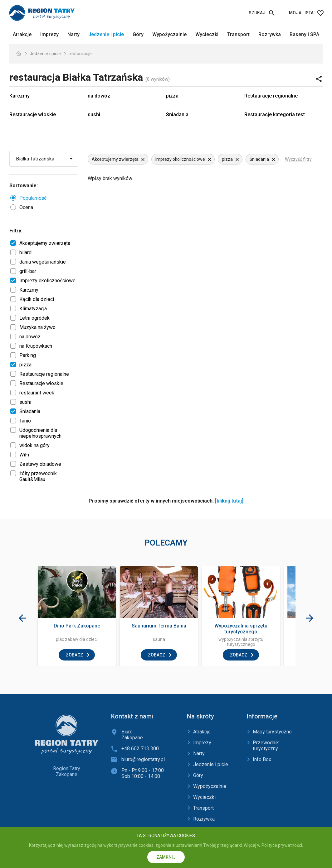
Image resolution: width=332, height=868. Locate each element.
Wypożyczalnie (169, 34)
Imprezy (49, 34)
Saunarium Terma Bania (159, 626)
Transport (238, 34)
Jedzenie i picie (106, 34)
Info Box (262, 759)
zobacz (74, 655)
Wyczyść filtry (298, 159)
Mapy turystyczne (272, 732)
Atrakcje (22, 34)
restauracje (80, 54)
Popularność (33, 198)
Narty (73, 34)
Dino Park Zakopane (77, 626)
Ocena (26, 207)
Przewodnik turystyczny (266, 746)
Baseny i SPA (304, 34)
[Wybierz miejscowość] (44, 159)
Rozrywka (270, 34)
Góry (138, 34)
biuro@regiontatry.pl (143, 759)
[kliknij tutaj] (229, 501)
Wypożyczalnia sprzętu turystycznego (241, 629)
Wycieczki (207, 34)
